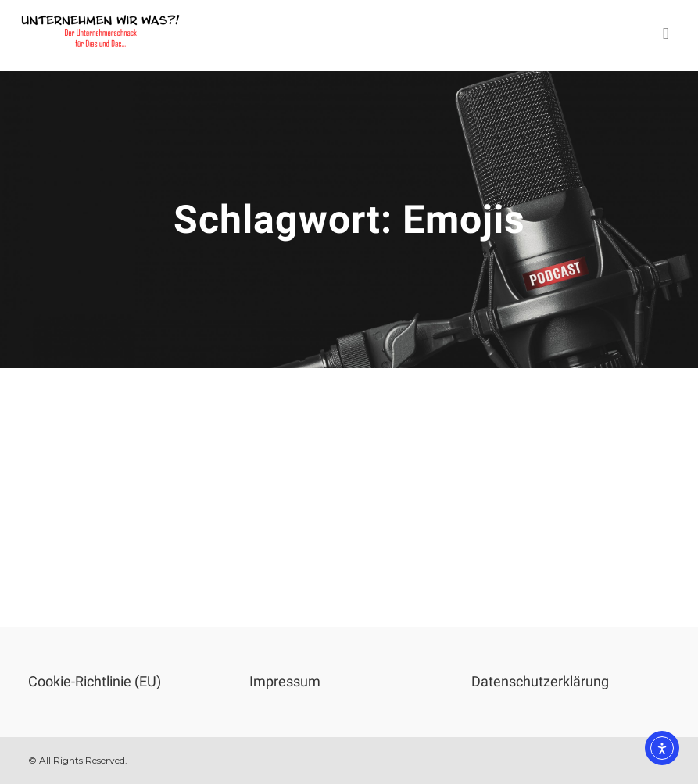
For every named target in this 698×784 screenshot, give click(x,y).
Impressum (285, 681)
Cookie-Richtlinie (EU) (95, 681)
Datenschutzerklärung (540, 681)
